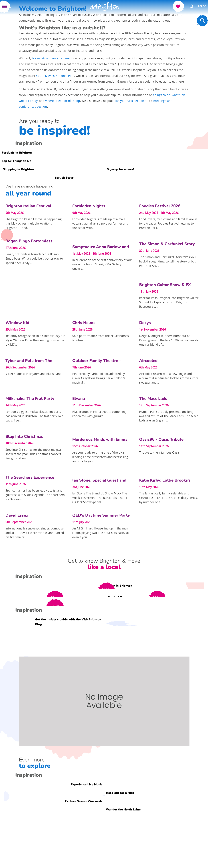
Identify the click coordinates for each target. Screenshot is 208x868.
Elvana (79, 399)
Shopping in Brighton (18, 169)
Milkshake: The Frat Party (30, 399)
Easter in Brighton (119, 586)
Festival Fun (117, 597)
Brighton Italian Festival (28, 206)
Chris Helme (84, 323)
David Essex (17, 515)
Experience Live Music (87, 784)
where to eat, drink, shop (63, 101)
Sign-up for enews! (120, 169)
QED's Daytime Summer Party (101, 515)
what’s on (178, 95)
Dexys (145, 323)
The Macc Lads (153, 399)
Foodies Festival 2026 (160, 206)
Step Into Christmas (24, 437)
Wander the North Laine (123, 809)
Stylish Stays (64, 178)
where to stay (28, 101)
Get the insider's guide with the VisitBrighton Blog (68, 622)
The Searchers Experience (30, 477)
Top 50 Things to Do (17, 161)
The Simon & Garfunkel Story (167, 244)
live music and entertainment (52, 58)
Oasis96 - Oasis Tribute (161, 439)
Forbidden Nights (89, 206)
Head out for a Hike (120, 793)
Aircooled (148, 361)
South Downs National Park (55, 76)
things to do (162, 95)
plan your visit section (129, 101)
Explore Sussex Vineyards (84, 801)
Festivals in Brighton (17, 152)
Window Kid (17, 323)
